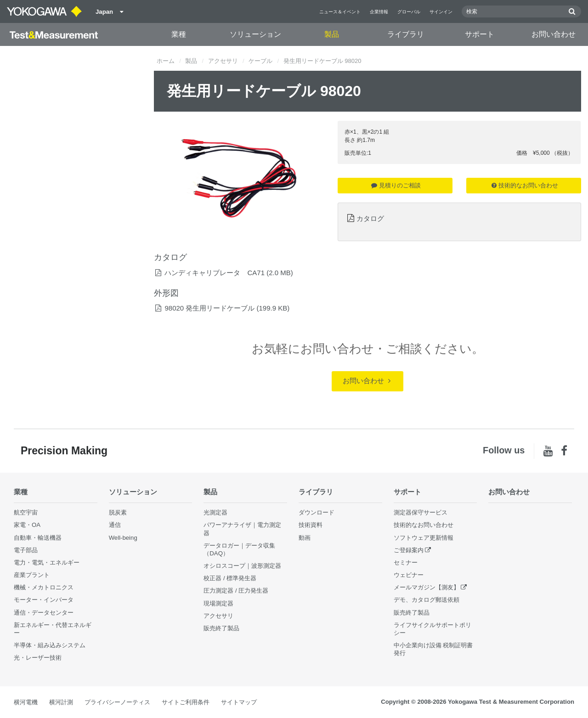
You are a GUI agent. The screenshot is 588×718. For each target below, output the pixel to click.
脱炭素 (118, 512)
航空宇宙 (26, 512)
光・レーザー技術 (38, 658)
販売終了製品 (221, 628)
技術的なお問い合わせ (525, 185)
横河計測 (61, 702)
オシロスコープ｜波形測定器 (242, 566)
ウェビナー (409, 575)
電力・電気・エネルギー (47, 563)
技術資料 (311, 525)
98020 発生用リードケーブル (209, 308)
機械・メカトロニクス (44, 587)
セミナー (406, 563)
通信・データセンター (44, 613)
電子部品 (26, 550)
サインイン (441, 12)
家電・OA (27, 525)
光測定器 (215, 512)
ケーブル (260, 61)
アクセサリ (223, 61)
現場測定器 (218, 603)
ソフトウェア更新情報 (424, 538)
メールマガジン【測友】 (427, 587)
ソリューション (255, 34)
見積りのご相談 (396, 185)
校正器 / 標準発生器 (230, 578)
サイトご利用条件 (186, 702)
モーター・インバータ (44, 600)
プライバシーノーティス (117, 702)
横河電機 (26, 702)
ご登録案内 (409, 550)
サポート (480, 34)
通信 (115, 525)
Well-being (123, 538)
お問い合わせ (554, 34)
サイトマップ (239, 702)
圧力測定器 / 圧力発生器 (236, 591)
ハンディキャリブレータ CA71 (215, 273)
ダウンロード (317, 512)
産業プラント (32, 575)
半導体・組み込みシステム (50, 645)
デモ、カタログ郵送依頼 (427, 600)
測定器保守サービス (421, 512)
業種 (179, 34)
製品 (332, 34)
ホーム (166, 61)
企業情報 (379, 12)
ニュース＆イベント (340, 12)
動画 (305, 538)
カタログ (370, 218)
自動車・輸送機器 (38, 538)
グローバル (409, 12)
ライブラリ (406, 34)
